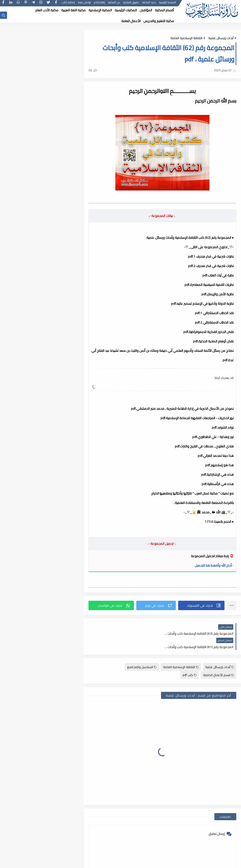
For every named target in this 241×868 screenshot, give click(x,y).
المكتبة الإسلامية (100, 10)
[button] (202, 605)
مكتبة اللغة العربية (73, 10)
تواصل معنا (84, 4)
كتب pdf (190, 661)
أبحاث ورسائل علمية (221, 38)
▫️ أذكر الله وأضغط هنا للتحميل (214, 565)
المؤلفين (146, 10)
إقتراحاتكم (99, 4)
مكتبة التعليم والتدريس (159, 21)
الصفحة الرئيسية (168, 4)
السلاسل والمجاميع (142, 653)
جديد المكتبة (149, 4)
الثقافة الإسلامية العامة (186, 38)
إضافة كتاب (68, 4)
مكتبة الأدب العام (47, 10)
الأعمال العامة (131, 21)
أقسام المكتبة (164, 10)
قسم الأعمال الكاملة (219, 661)
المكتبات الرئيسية (126, 10)
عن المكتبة (114, 4)
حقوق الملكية (131, 4)
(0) (95, 70)
